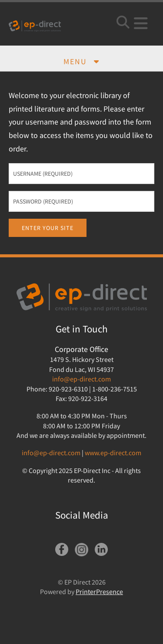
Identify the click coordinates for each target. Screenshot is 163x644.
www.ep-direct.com (113, 453)
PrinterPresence (99, 591)
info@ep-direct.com (81, 379)
